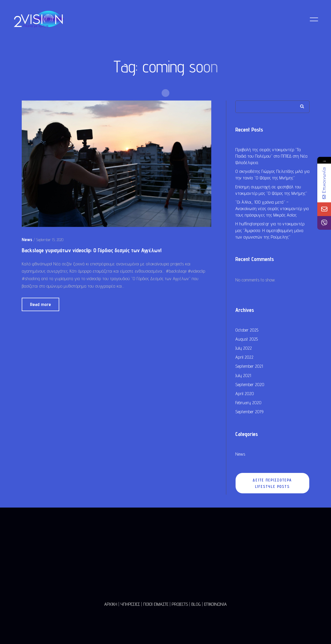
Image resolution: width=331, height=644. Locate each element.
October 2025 (247, 330)
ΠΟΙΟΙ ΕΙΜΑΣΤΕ (156, 604)
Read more (40, 305)
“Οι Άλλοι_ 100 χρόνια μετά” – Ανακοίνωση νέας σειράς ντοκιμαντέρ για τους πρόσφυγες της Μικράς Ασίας (272, 209)
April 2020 (245, 394)
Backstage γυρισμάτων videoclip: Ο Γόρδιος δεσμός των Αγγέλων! (92, 251)
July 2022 (244, 348)
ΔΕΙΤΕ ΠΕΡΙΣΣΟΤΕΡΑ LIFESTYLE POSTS (272, 484)
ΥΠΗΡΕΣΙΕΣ (130, 604)
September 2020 (250, 385)
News (240, 454)
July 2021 (243, 376)
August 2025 (247, 339)
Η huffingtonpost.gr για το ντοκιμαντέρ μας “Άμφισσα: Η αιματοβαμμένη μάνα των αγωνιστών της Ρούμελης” (270, 231)
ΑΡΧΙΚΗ (111, 604)
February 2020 (248, 403)
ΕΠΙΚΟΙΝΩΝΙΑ (215, 604)
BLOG (196, 604)
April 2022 (244, 357)
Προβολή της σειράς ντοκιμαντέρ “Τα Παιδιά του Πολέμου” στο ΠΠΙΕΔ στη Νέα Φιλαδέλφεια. (271, 156)
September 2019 (249, 412)
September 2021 (249, 366)
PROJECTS (180, 604)
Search (302, 106)
